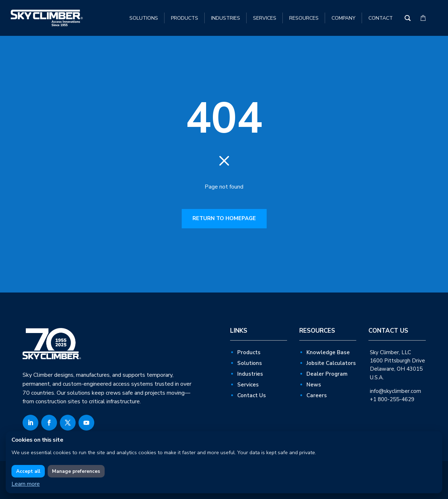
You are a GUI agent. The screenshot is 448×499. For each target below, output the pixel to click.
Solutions (250, 363)
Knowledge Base (328, 352)
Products (249, 352)
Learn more (26, 484)
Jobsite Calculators (331, 363)
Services (248, 385)
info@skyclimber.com (395, 391)
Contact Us (252, 395)
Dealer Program (327, 374)
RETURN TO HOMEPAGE (224, 218)
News (314, 385)
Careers (317, 395)
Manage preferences (76, 471)
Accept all (28, 471)
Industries (250, 374)
